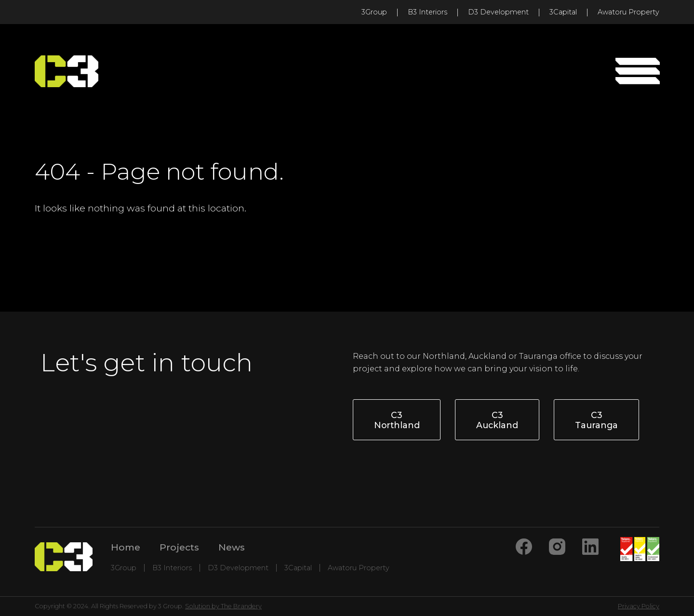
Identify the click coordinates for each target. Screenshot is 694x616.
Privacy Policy (639, 606)
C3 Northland (397, 420)
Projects (179, 547)
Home (126, 547)
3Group (374, 12)
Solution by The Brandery (223, 606)
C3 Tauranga (596, 420)
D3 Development (498, 12)
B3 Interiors (427, 12)
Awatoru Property (628, 12)
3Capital (563, 12)
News (232, 547)
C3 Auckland (497, 420)
